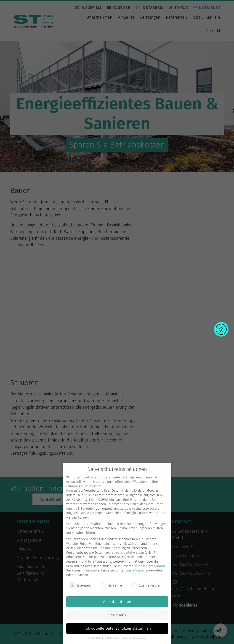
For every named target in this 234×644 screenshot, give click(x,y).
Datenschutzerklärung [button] (119, 641)
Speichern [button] (117, 618)
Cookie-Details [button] (96, 641)
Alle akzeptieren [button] (117, 605)
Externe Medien (147, 588)
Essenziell (80, 588)
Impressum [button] (140, 641)
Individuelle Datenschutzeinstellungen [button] (117, 632)
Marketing (111, 588)
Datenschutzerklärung (150, 569)
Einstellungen (135, 573)
